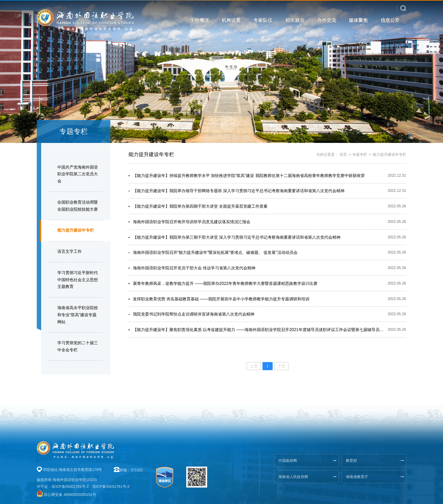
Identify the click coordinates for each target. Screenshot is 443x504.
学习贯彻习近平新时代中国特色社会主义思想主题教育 (78, 280)
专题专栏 (360, 154)
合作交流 (327, 20)
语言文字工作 (70, 251)
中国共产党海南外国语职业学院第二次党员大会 (78, 174)
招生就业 (295, 20)
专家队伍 (263, 20)
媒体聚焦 (358, 20)
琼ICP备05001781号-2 (70, 486)
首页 (343, 154)
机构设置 (231, 20)
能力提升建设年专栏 (76, 230)
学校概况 (199, 20)
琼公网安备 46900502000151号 (70, 495)
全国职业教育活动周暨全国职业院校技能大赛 (78, 206)
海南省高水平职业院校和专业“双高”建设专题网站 (78, 315)
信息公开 (390, 20)
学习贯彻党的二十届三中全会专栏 (78, 346)
